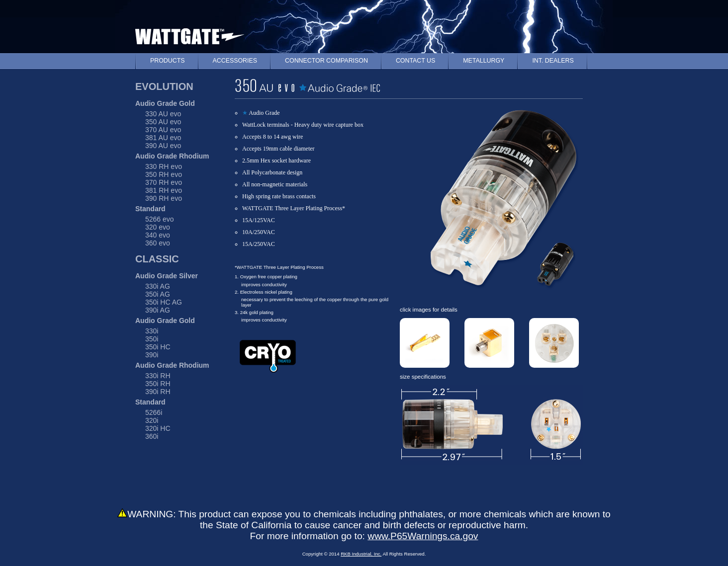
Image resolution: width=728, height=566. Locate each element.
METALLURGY (484, 61)
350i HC (158, 347)
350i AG (158, 294)
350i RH (158, 384)
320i (152, 420)
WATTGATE (190, 34)
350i (152, 339)
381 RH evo (164, 190)
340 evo (158, 235)
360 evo (158, 243)
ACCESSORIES (235, 61)
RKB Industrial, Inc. (361, 554)
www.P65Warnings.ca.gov (423, 536)
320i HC (158, 428)
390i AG (158, 310)
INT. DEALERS (553, 61)
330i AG (158, 286)
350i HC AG (164, 302)
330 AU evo (163, 114)
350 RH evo (164, 174)
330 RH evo (164, 166)
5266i (154, 412)
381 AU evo (163, 138)
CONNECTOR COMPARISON (326, 61)
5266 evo (160, 219)
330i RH (158, 376)
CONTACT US (415, 61)
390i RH (158, 392)
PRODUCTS (168, 61)
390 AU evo (163, 146)
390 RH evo (164, 198)
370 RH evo (164, 182)
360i (152, 436)
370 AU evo (163, 130)
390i (152, 355)
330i (152, 331)
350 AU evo (163, 122)
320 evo (158, 227)
